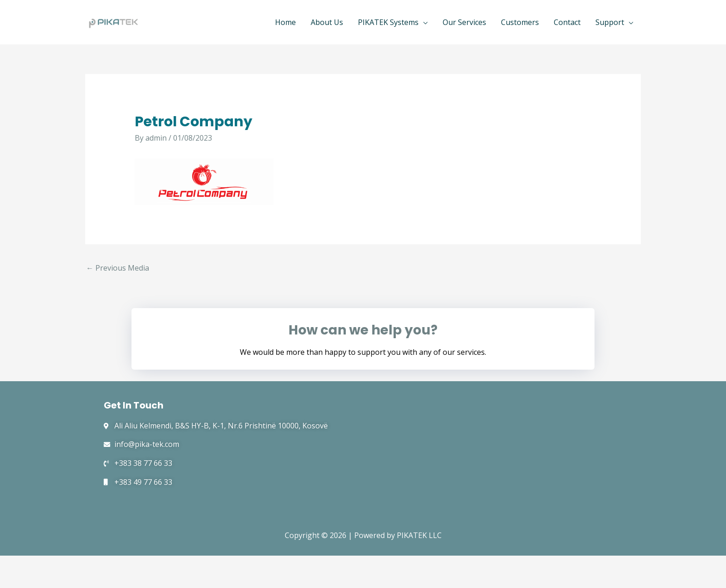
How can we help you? (363, 330)
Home (285, 22)
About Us (327, 22)
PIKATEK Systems (388, 22)
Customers (520, 22)
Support (610, 22)
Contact (567, 22)
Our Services (464, 22)
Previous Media (118, 268)
